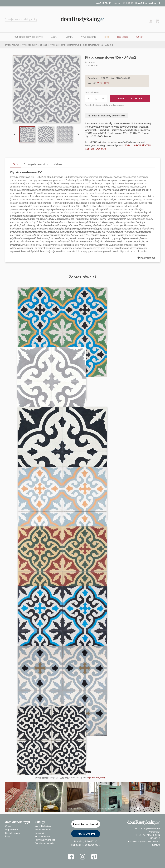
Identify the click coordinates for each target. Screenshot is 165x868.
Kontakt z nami (13, 833)
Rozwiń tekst (146, 257)
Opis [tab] (15, 164)
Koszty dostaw (42, 836)
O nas (8, 826)
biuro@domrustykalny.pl (147, 3)
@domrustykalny (97, 778)
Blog (7, 836)
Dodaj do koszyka (130, 98)
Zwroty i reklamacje (44, 843)
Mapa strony (11, 829)
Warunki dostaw (43, 826)
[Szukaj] (21, 20)
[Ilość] (96, 99)
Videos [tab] (58, 164)
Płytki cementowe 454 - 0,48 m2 (52, 778)
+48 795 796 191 (86, 834)
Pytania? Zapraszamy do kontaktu (107, 115)
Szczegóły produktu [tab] (36, 164)
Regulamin (40, 833)
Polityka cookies (43, 829)
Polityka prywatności (45, 840)
